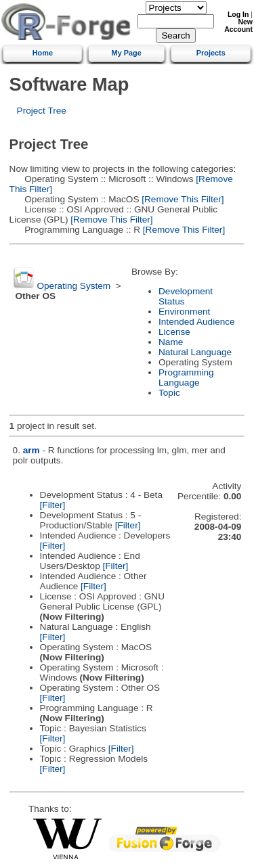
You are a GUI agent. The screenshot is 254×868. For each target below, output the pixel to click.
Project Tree (42, 111)
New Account (238, 26)
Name (171, 342)
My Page (127, 53)
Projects (211, 53)
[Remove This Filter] (181, 199)
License (174, 332)
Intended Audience (197, 322)
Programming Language (186, 378)
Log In (238, 15)
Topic (169, 393)
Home (43, 53)
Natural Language (195, 352)
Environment (184, 312)
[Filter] (53, 505)
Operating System (73, 286)
